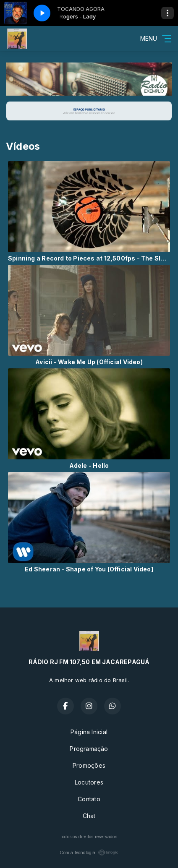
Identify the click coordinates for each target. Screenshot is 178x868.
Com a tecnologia (89, 852)
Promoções (89, 765)
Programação (89, 749)
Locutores (89, 782)
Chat (89, 816)
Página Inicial (89, 732)
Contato (89, 799)
